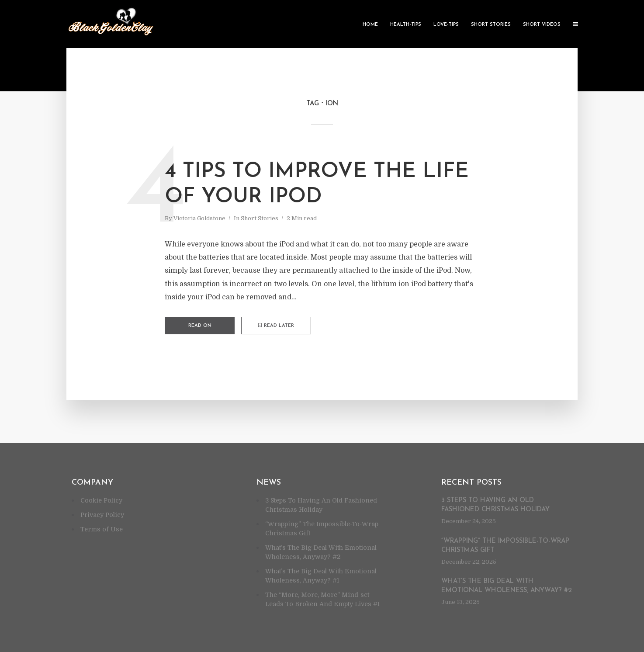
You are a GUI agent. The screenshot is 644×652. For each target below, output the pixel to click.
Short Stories (491, 25)
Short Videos (542, 25)
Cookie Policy (101, 500)
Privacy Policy (102, 515)
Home (370, 25)
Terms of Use (102, 529)
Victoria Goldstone (199, 218)
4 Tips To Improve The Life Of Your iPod (317, 184)
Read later (276, 326)
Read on (200, 326)
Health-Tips (406, 25)
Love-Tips (446, 25)
